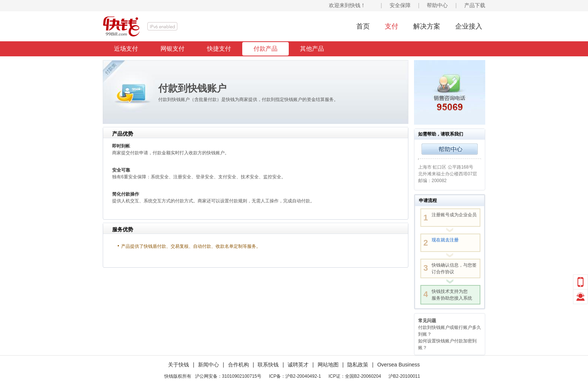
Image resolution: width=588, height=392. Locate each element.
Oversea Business (399, 365)
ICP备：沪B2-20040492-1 (295, 376)
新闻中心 (208, 365)
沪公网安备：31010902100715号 (228, 376)
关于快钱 (178, 365)
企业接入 (469, 26)
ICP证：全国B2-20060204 (355, 376)
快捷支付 (219, 49)
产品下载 (475, 5)
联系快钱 (268, 365)
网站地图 (328, 365)
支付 (391, 26)
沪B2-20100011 (404, 376)
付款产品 (265, 49)
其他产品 (312, 49)
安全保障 (400, 5)
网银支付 (172, 49)
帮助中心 (437, 5)
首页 (363, 26)
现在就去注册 (445, 240)
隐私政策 (358, 365)
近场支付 (126, 49)
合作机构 (238, 365)
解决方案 (427, 26)
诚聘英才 (298, 365)
